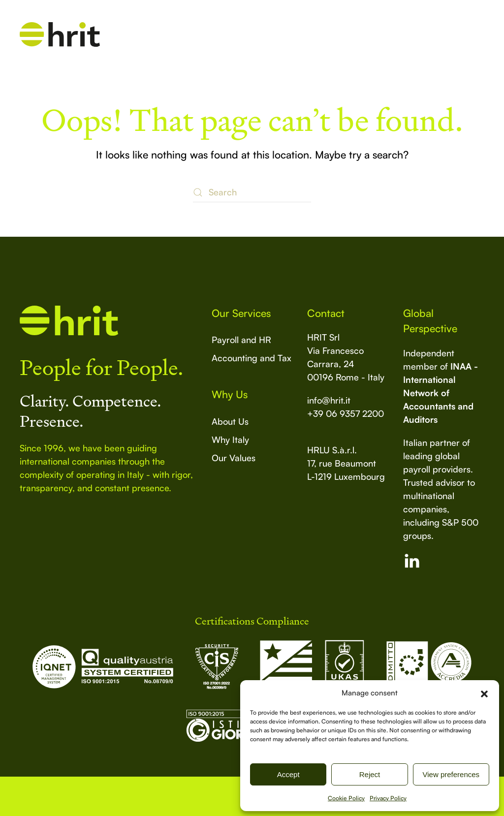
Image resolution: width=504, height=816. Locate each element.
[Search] (252, 192)
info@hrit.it (329, 400)
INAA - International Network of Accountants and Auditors (441, 393)
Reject (370, 774)
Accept (288, 774)
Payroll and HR (241, 340)
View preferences (451, 774)
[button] (484, 693)
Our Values (234, 458)
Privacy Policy (388, 798)
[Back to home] (60, 34)
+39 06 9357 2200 (346, 413)
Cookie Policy (346, 798)
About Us (230, 421)
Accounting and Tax (252, 358)
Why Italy (230, 439)
